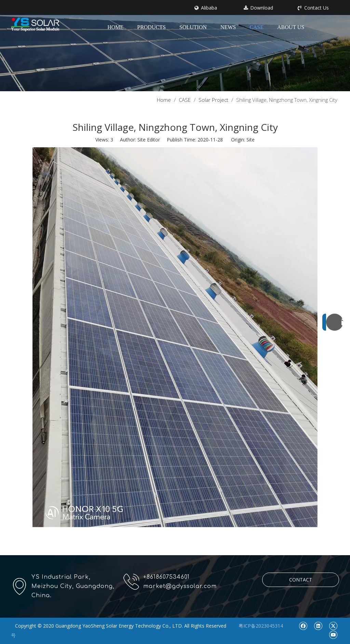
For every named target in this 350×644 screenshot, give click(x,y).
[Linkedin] (318, 626)
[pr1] (175, 46)
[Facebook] (303, 626)
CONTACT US (301, 582)
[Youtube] (333, 634)
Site (251, 140)
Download (258, 8)
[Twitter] (333, 626)
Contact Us (313, 8)
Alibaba (206, 8)
